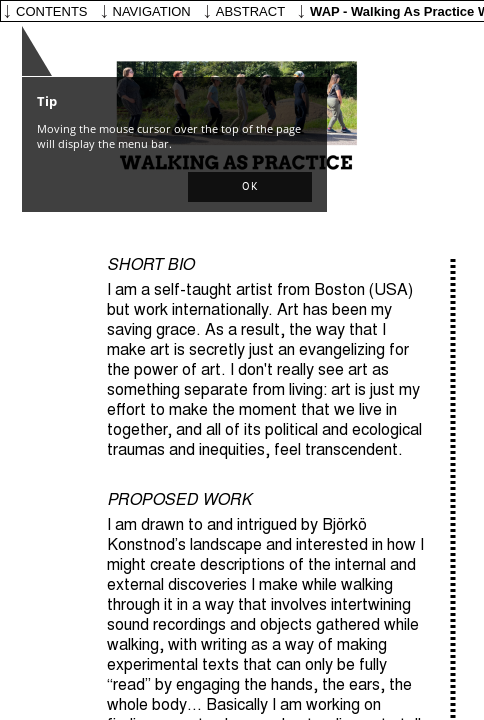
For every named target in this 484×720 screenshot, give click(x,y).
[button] (250, 187)
